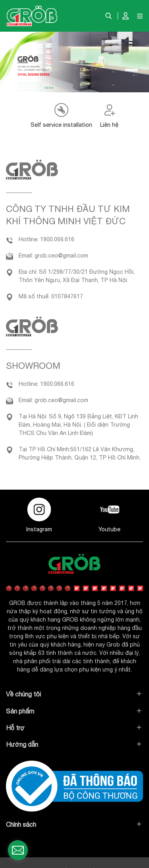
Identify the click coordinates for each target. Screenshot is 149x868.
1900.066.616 (57, 239)
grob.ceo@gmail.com (61, 256)
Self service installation (61, 125)
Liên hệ (109, 125)
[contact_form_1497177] (18, 850)
